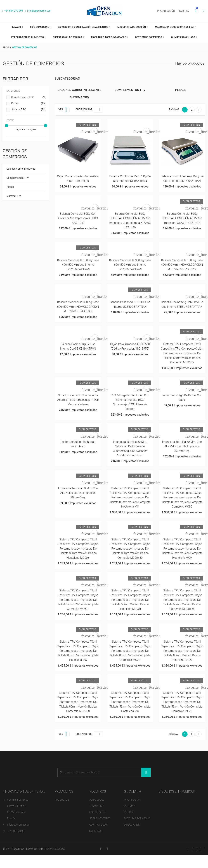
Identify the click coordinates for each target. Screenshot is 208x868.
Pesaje (28, 103)
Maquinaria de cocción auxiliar (175, 27)
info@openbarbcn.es (38, 11)
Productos (62, 800)
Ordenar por (84, 109)
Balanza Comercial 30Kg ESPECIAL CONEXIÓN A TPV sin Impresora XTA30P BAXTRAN (182, 218)
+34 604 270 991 (12, 11)
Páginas (174, 109)
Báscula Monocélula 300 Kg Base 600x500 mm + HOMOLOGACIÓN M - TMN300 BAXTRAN (78, 307)
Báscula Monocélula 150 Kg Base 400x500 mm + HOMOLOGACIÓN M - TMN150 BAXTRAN (182, 265)
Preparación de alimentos (28, 37)
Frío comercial (40, 27)
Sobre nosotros (100, 818)
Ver (61, 109)
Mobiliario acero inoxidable (109, 37)
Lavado (17, 27)
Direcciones (132, 825)
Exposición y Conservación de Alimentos (83, 27)
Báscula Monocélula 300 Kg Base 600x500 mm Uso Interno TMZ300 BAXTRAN (130, 265)
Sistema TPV (28, 110)
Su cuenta (133, 791)
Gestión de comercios (149, 37)
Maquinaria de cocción (132, 27)
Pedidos (129, 812)
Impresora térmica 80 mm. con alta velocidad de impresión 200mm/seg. (182, 446)
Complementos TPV (28, 97)
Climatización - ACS (183, 37)
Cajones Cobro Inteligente (21, 169)
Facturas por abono (137, 818)
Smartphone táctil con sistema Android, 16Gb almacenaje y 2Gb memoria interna (78, 400)
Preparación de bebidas (68, 37)
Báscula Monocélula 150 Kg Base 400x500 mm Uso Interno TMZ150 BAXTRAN (78, 265)
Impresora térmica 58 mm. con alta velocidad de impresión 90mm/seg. (78, 493)
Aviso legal (97, 800)
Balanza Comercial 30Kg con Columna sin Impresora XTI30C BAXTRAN (78, 218)
